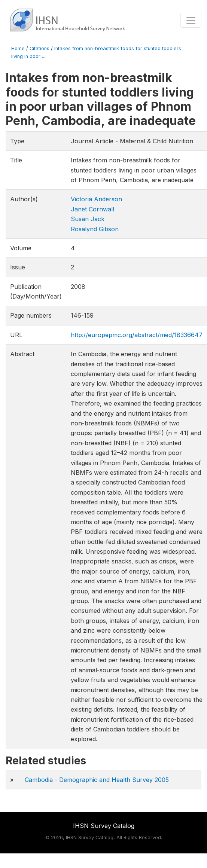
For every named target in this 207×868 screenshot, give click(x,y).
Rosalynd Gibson (95, 229)
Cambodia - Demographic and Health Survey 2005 (97, 780)
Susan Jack (88, 219)
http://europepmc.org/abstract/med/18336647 (137, 335)
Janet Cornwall (92, 209)
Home (18, 48)
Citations (39, 48)
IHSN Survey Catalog (104, 826)
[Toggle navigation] (191, 20)
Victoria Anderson (96, 199)
